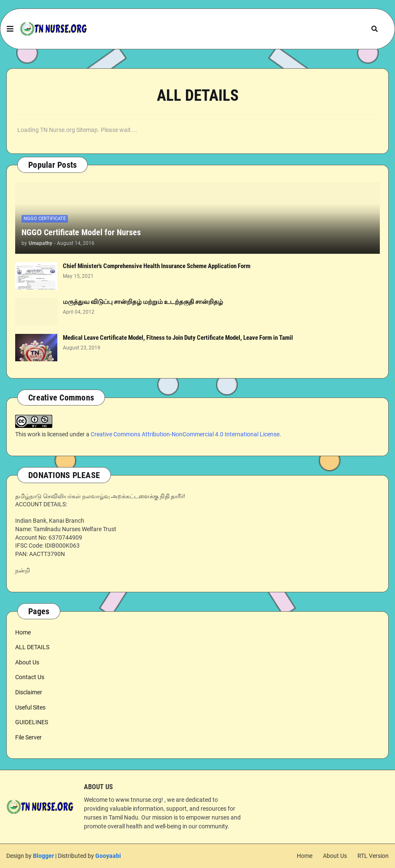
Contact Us (30, 677)
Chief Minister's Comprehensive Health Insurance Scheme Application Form (157, 266)
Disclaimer (29, 692)
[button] (10, 29)
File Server (28, 737)
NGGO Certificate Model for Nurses (81, 232)
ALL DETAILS (32, 647)
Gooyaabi (108, 856)
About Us (27, 662)
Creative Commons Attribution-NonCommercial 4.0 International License (185, 434)
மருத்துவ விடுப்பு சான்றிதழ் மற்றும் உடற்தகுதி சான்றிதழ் (143, 302)
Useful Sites (30, 707)
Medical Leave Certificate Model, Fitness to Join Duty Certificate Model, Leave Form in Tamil (178, 338)
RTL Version (373, 856)
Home (23, 632)
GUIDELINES (32, 722)
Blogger (43, 856)
